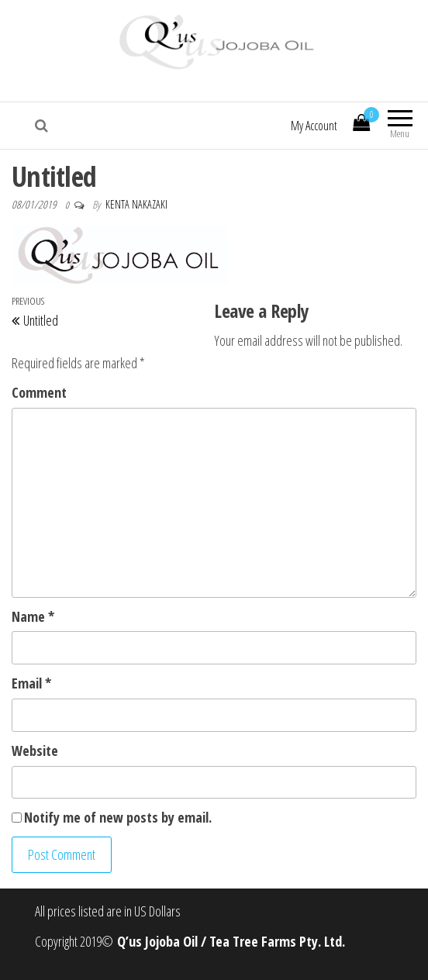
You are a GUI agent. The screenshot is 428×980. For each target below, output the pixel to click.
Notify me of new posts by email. (118, 817)
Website (35, 751)
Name (33, 616)
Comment (39, 392)
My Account (314, 126)
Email (31, 683)
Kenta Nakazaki (136, 204)
